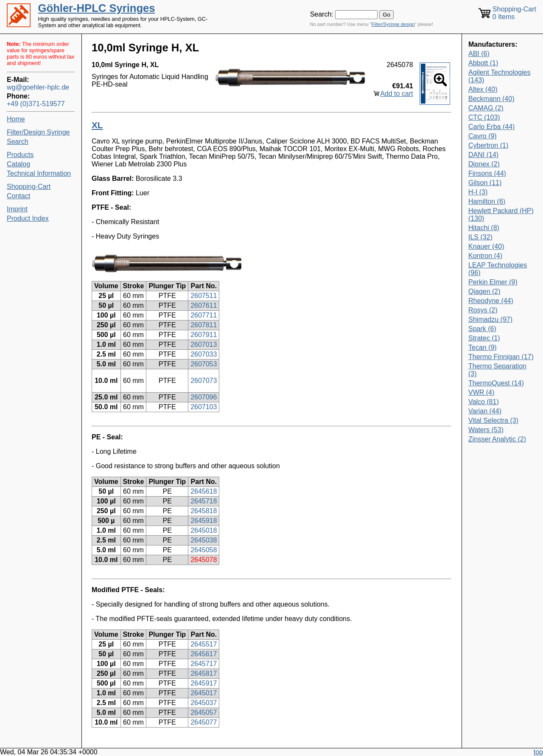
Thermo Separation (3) (497, 370)
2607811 (204, 325)
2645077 (204, 722)
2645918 (204, 521)
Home (16, 119)
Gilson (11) (485, 183)
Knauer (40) (486, 246)
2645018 (204, 530)
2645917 (204, 683)
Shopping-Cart (29, 187)
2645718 (204, 501)
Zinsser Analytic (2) (497, 439)
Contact (18, 196)
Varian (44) (485, 411)
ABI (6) (479, 54)
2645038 (204, 540)
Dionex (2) (484, 164)
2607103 (204, 407)
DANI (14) (483, 155)
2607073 (204, 381)
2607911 (204, 335)
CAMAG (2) (486, 108)
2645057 (204, 712)
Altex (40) (483, 89)
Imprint (17, 209)
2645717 (204, 664)
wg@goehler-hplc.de (38, 87)
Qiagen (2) (484, 291)
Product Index (28, 218)
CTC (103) (484, 117)
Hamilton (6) (487, 201)
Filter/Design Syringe (38, 132)
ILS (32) (480, 237)
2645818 (204, 511)
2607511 (204, 296)
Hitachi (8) (484, 228)
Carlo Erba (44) (491, 127)
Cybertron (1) (488, 145)
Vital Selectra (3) (493, 420)
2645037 (204, 703)
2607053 (204, 364)
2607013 (204, 344)
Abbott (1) (483, 63)
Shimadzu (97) (490, 319)
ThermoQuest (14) (496, 383)
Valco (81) (484, 402)
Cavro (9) (483, 136)
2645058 (204, 550)
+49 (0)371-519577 (36, 104)
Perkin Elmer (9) (493, 282)
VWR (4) (481, 392)
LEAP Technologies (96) (498, 269)
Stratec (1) (484, 338)
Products (20, 155)
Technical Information (39, 173)
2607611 (204, 305)
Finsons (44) (487, 173)
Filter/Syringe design (393, 24)
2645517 (204, 644)
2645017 (204, 693)
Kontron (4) (485, 256)
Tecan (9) (483, 347)
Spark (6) (482, 329)
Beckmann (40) (491, 99)
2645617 (204, 654)
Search (18, 142)
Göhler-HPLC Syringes (97, 8)
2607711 (204, 315)
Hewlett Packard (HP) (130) (501, 215)
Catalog (18, 164)
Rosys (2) (483, 310)
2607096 (204, 397)
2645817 (204, 673)
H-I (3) (478, 192)
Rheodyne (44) (491, 301)
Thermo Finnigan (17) (501, 357)
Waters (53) (486, 430)
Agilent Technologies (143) (499, 76)
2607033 (204, 354)
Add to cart (396, 94)
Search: (322, 14)
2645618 (204, 491)
